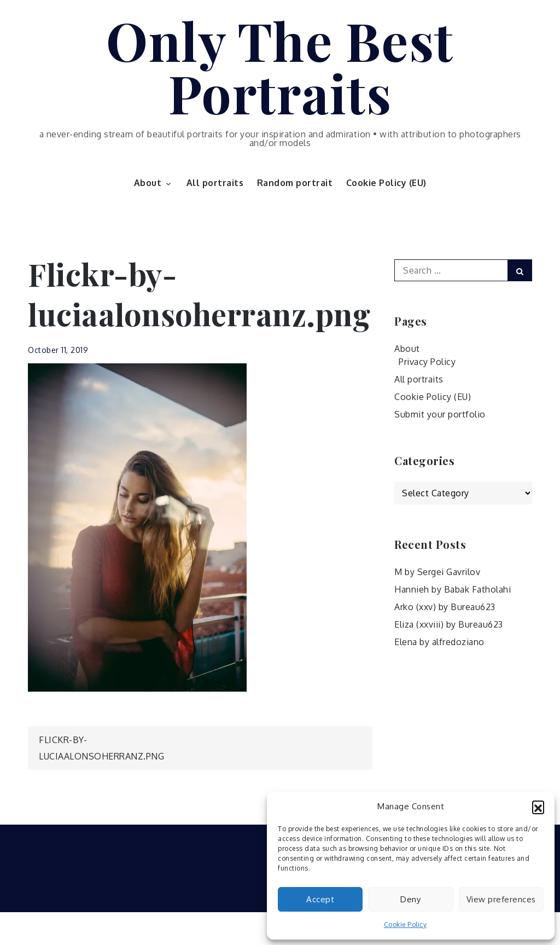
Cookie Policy (406, 924)
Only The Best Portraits (280, 66)
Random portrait (295, 183)
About (154, 183)
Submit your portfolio (440, 414)
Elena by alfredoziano (439, 642)
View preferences (501, 899)
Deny (410, 899)
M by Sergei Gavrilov (437, 572)
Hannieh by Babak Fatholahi (453, 589)
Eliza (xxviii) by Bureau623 (449, 624)
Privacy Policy (427, 362)
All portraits (215, 183)
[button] (538, 807)
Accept (320, 899)
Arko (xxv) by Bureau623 (445, 607)
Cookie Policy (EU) (386, 183)
